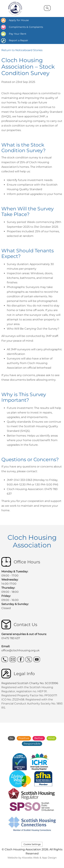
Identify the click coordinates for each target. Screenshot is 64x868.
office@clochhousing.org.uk (20, 650)
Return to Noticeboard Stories (22, 50)
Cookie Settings (32, 844)
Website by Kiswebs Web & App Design (32, 858)
